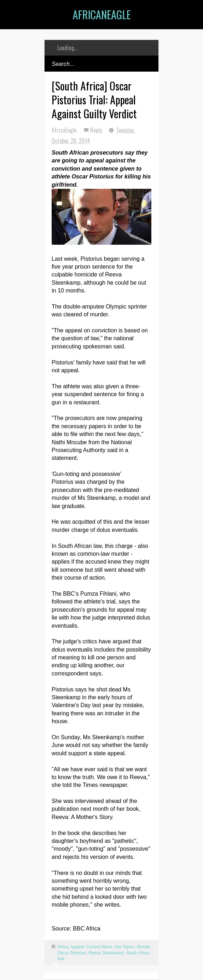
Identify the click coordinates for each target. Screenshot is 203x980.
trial (61, 959)
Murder (143, 947)
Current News (99, 947)
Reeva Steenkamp (106, 953)
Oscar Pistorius (72, 953)
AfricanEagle (102, 14)
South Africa (138, 953)
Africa (63, 947)
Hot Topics (125, 947)
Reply (97, 130)
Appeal (77, 947)
